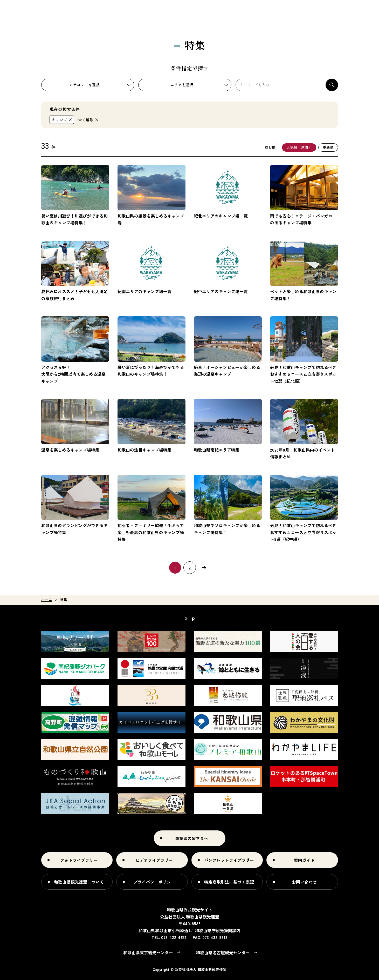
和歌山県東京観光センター (148, 952)
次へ (204, 568)
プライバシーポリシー (154, 882)
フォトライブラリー (79, 860)
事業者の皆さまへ (192, 838)
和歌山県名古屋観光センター (223, 952)
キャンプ (60, 120)
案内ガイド (304, 860)
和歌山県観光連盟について (79, 882)
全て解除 (86, 120)
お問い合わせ (304, 882)
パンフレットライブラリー (229, 860)
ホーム (47, 600)
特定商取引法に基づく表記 (229, 882)
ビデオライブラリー (154, 860)
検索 (332, 85)
